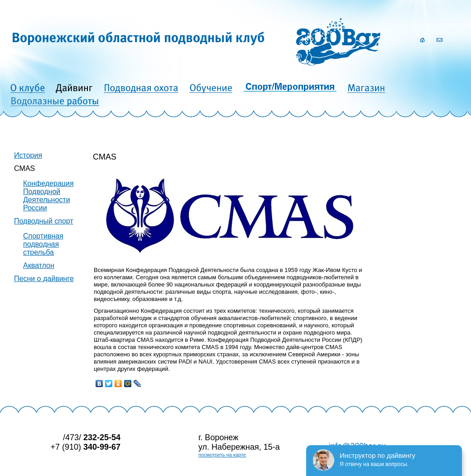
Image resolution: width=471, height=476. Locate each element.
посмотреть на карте (222, 455)
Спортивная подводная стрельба (43, 244)
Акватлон (39, 265)
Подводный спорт (44, 221)
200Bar (338, 42)
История (28, 155)
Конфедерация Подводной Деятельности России (48, 196)
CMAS (24, 168)
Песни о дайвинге (44, 279)
